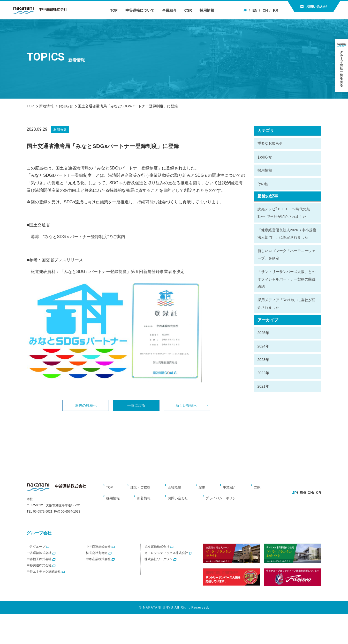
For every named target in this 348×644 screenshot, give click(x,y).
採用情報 (210, 10)
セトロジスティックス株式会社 (166, 556)
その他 (263, 184)
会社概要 (172, 489)
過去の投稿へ (86, 406)
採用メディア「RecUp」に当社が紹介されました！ (287, 304)
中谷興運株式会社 (39, 568)
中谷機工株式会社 (39, 562)
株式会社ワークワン (158, 562)
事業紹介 (172, 10)
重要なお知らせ (270, 143)
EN (256, 10)
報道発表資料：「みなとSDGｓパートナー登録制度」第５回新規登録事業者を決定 (106, 272)
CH (267, 10)
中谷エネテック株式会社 (44, 575)
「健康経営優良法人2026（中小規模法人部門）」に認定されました (287, 234)
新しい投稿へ (187, 406)
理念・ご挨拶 (139, 489)
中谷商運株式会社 (98, 550)
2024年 (263, 346)
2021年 (263, 386)
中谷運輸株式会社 (39, 556)
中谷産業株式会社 (98, 562)
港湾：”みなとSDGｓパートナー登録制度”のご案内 (76, 237)
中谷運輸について (142, 10)
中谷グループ (36, 550)
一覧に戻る (136, 406)
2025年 (263, 333)
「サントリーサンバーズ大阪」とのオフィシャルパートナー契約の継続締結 (286, 279)
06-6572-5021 (43, 515)
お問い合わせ (316, 6)
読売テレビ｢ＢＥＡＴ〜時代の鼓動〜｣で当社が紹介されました (284, 213)
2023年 (263, 360)
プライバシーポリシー (190, 500)
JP (246, 10)
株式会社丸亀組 (97, 556)
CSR (191, 10)
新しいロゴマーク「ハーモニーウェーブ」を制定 (286, 254)
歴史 (198, 489)
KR (277, 10)
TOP (116, 10)
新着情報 (114, 500)
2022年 (263, 373)
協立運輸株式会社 (157, 550)
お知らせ (265, 157)
